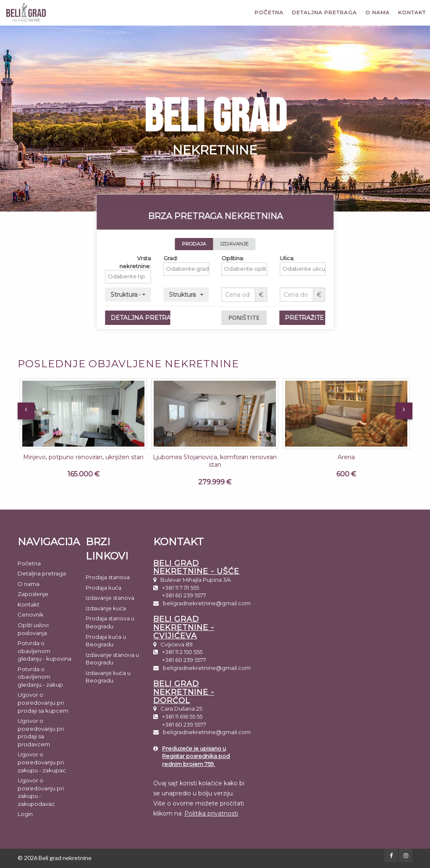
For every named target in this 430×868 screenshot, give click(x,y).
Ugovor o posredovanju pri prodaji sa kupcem (43, 702)
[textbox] (161, 276)
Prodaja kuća (104, 588)
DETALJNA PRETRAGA (172, 318)
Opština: (264, 258)
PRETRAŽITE (336, 318)
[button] (159, 295)
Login (25, 814)
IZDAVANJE (266, 244)
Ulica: (318, 258)
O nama (378, 12)
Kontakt (412, 12)
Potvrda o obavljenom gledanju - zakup (40, 677)
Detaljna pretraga (324, 12)
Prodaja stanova (108, 577)
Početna (269, 12)
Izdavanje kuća (106, 608)
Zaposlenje (33, 594)
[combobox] (159, 277)
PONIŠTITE (275, 318)
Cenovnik (31, 614)
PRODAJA (225, 244)
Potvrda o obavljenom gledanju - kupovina (45, 651)
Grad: (202, 258)
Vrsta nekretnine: (166, 262)
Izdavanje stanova (110, 598)
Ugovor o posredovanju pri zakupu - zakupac (42, 762)
